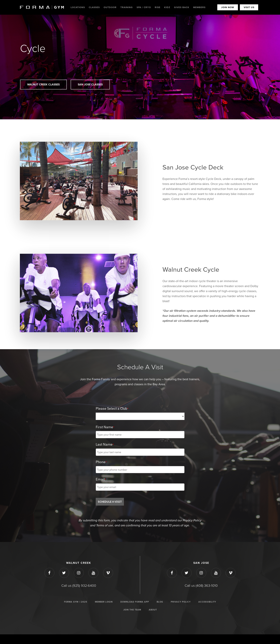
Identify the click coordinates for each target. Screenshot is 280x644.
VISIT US (249, 7)
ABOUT (153, 610)
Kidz (167, 7)
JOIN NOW (228, 7)
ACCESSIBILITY (207, 602)
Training (127, 7)
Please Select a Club (112, 408)
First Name (105, 427)
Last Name (105, 444)
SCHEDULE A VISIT (110, 502)
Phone (101, 462)
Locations (78, 7)
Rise (158, 7)
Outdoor (110, 7)
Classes (94, 7)
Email (101, 479)
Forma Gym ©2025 (76, 602)
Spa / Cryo (144, 7)
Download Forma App (135, 602)
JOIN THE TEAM (132, 610)
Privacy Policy (181, 602)
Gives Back (182, 7)
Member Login (104, 602)
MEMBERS (199, 7)
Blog (160, 602)
